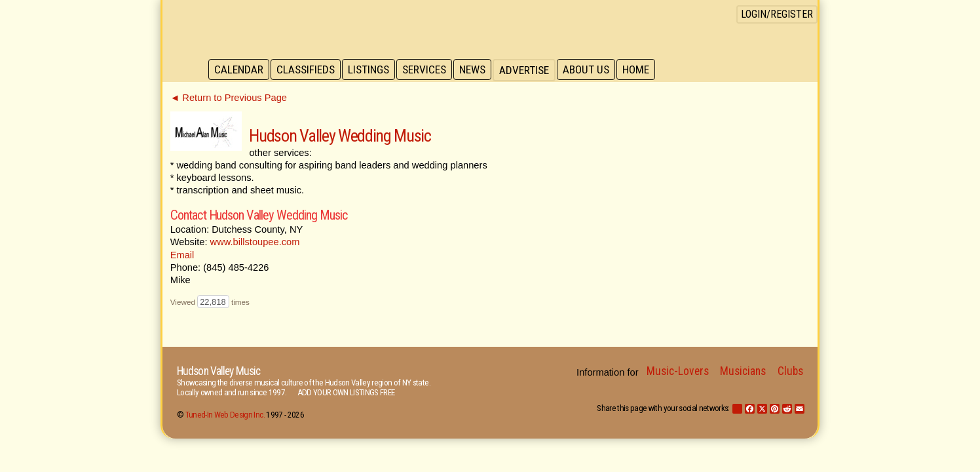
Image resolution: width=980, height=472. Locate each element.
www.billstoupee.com (255, 242)
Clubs (790, 371)
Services (429, 70)
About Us (593, 70)
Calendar (239, 70)
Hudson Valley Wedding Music (340, 136)
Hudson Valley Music (218, 371)
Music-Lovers (678, 371)
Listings (372, 70)
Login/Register (777, 14)
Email (182, 255)
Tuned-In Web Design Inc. (225, 415)
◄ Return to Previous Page (229, 98)
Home (644, 70)
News (478, 70)
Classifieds (308, 70)
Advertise (531, 70)
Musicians (743, 371)
